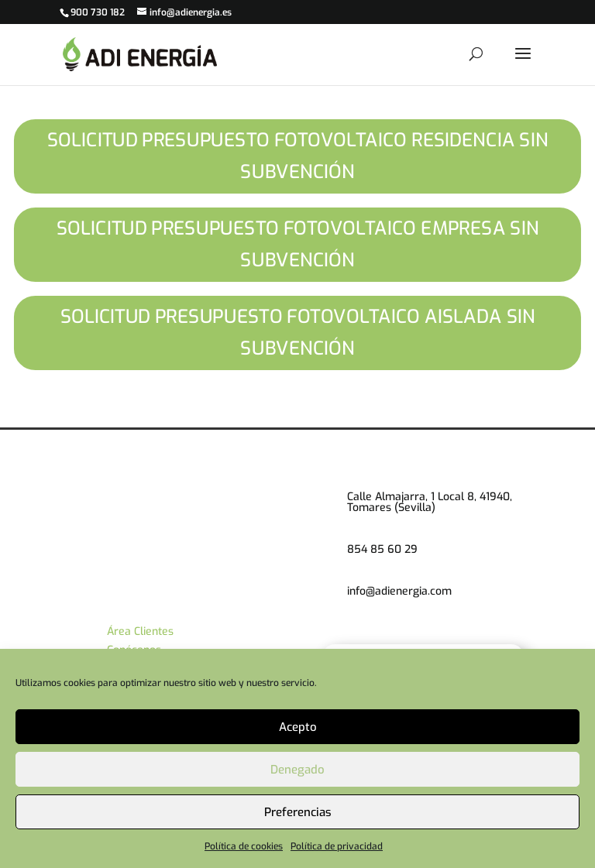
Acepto (298, 727)
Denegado (297, 770)
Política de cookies (244, 846)
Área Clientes (140, 631)
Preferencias (298, 812)
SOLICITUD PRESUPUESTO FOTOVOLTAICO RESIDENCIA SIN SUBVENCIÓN (298, 156)
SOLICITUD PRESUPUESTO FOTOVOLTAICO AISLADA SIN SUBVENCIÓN (297, 333)
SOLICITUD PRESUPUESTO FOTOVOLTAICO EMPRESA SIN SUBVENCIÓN (298, 244)
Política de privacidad (337, 846)
